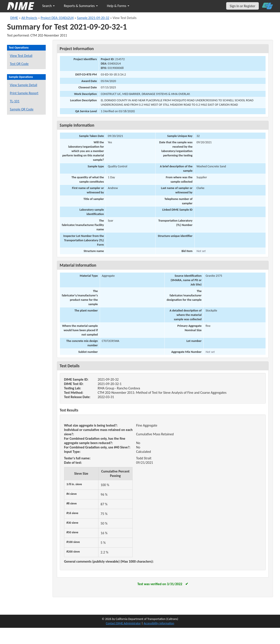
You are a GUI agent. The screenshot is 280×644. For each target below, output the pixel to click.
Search (48, 6)
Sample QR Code (22, 109)
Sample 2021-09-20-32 (93, 18)
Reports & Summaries (81, 6)
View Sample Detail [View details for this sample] (24, 85)
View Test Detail (21, 56)
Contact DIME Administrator (123, 623)
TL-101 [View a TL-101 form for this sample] (15, 101)
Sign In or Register (242, 6)
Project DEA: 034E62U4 (57, 18)
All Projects (29, 18)
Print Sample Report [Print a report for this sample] (24, 93)
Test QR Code (19, 64)
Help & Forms (118, 6)
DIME (14, 18)
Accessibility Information (159, 623)
